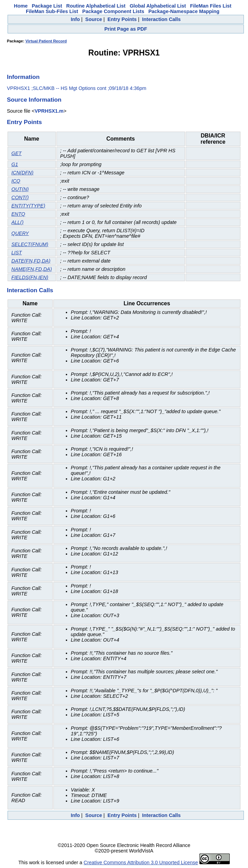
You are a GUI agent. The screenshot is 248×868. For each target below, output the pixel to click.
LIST (17, 253)
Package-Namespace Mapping (184, 11)
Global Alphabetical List (158, 6)
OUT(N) (20, 189)
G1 (15, 164)
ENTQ (18, 214)
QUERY (20, 233)
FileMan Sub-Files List (52, 11)
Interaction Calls (162, 19)
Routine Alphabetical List (96, 6)
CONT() (20, 197)
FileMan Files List (211, 6)
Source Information (34, 100)
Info (75, 19)
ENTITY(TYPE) (28, 206)
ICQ (16, 181)
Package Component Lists (113, 11)
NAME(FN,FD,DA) (32, 269)
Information (23, 77)
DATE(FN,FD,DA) (31, 261)
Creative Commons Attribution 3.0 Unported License (141, 862)
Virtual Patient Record (46, 41)
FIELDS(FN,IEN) (30, 277)
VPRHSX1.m (49, 111)
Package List (47, 6)
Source (94, 19)
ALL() (17, 222)
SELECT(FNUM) (30, 244)
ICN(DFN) (22, 173)
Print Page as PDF (126, 29)
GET (17, 153)
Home (21, 6)
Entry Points (122, 19)
